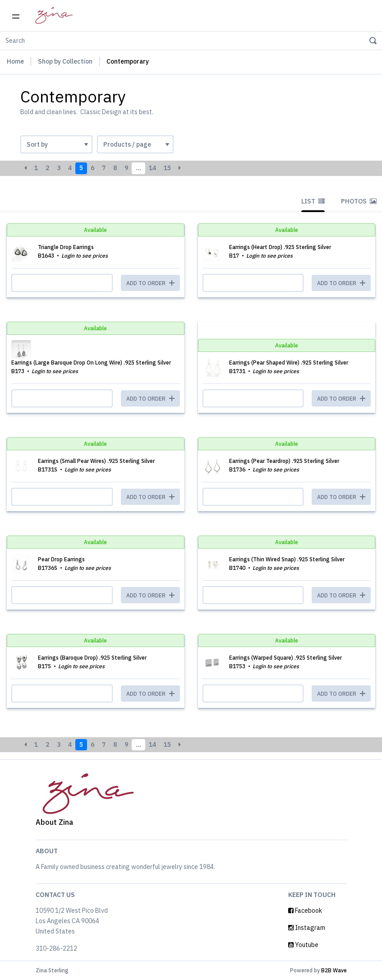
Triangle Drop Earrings (66, 247)
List (313, 201)
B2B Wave (334, 970)
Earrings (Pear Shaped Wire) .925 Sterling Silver (289, 363)
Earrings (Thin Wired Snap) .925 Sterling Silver (287, 559)
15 (167, 168)
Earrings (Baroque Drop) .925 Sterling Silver (92, 658)
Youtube (303, 945)
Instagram (307, 928)
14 (152, 168)
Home (15, 61)
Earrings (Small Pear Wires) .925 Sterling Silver (96, 461)
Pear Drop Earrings (61, 559)
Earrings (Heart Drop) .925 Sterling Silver (280, 247)
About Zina (54, 822)
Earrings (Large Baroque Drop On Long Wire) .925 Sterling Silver (91, 363)
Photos (359, 201)
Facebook (305, 911)
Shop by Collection (65, 61)
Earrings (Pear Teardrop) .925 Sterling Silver (284, 461)
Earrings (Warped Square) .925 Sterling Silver (285, 658)
